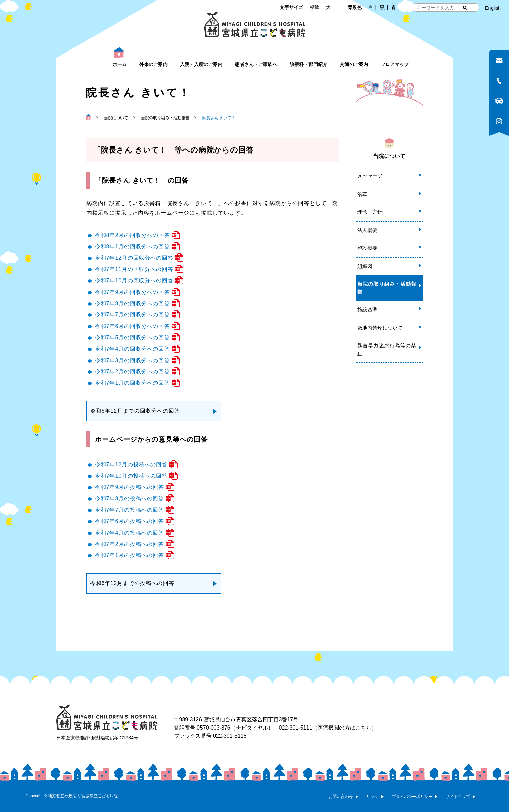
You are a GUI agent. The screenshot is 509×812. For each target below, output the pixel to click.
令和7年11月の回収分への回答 (134, 269)
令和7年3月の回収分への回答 (133, 360)
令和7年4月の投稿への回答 (130, 533)
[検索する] (465, 8)
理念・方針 (370, 212)
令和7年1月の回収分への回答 (133, 383)
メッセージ (370, 176)
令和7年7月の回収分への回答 (133, 315)
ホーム (120, 64)
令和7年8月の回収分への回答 (133, 303)
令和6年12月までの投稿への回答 (132, 583)
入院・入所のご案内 (201, 64)
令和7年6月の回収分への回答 (133, 326)
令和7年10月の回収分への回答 (134, 281)
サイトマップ (458, 797)
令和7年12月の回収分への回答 (134, 258)
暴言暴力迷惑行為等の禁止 (387, 349)
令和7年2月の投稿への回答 (130, 544)
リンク (372, 797)
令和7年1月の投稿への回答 (130, 555)
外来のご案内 (153, 64)
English (493, 8)
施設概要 (367, 248)
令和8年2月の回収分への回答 (133, 235)
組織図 (365, 266)
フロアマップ (395, 64)
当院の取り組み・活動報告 (387, 288)
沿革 (362, 194)
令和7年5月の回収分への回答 (133, 337)
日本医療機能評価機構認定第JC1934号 (97, 738)
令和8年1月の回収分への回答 (133, 247)
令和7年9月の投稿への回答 (130, 487)
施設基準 (367, 310)
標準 (315, 7)
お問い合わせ (341, 797)
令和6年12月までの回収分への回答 (135, 411)
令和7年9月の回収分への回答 (133, 292)
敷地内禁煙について (380, 328)
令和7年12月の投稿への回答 (131, 464)
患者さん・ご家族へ (256, 64)
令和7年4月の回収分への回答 (133, 349)
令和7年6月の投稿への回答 (130, 521)
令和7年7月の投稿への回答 (130, 510)
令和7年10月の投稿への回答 (131, 476)
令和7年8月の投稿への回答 (130, 498)
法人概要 (367, 230)
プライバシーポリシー (412, 797)
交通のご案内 (354, 64)
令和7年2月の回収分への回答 (133, 371)
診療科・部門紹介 (308, 64)
